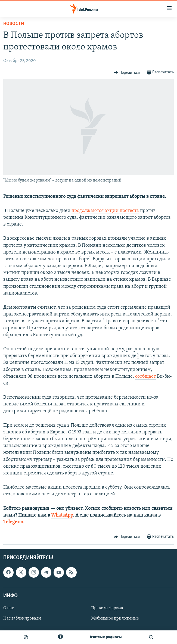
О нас (9, 608)
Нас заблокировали (22, 618)
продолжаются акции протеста (105, 211)
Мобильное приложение (115, 618)
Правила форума (107, 608)
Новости (14, 24)
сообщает (145, 376)
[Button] (127, 73)
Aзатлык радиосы (106, 637)
